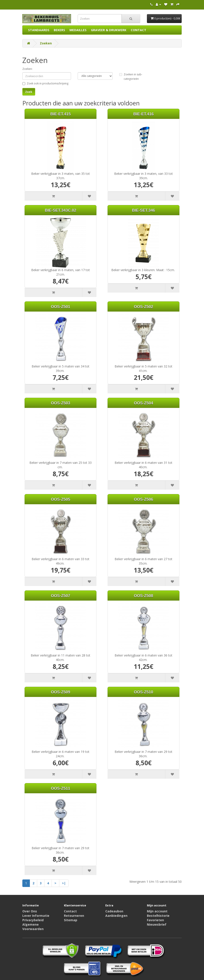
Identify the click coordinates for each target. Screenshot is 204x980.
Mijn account (157, 911)
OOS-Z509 (61, 692)
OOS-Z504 (143, 403)
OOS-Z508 (143, 596)
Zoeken (46, 43)
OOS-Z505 (61, 499)
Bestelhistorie (158, 916)
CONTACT (139, 30)
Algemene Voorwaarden (33, 927)
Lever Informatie (36, 916)
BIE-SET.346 (143, 210)
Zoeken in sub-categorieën (131, 77)
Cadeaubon (114, 911)
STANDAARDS (39, 30)
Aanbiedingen (116, 916)
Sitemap (71, 920)
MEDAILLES (78, 30)
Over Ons (30, 911)
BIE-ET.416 (143, 114)
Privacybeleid (33, 920)
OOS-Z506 (143, 499)
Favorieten (155, 920)
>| (64, 883)
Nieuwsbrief (157, 924)
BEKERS (59, 30)
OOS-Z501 (61, 307)
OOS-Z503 (61, 403)
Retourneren (74, 916)
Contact (70, 911)
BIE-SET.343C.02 (60, 210)
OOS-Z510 (143, 692)
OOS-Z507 (61, 596)
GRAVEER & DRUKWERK (109, 30)
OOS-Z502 (143, 307)
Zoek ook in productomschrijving (45, 83)
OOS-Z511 (61, 788)
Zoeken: (27, 69)
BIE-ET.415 (60, 114)
